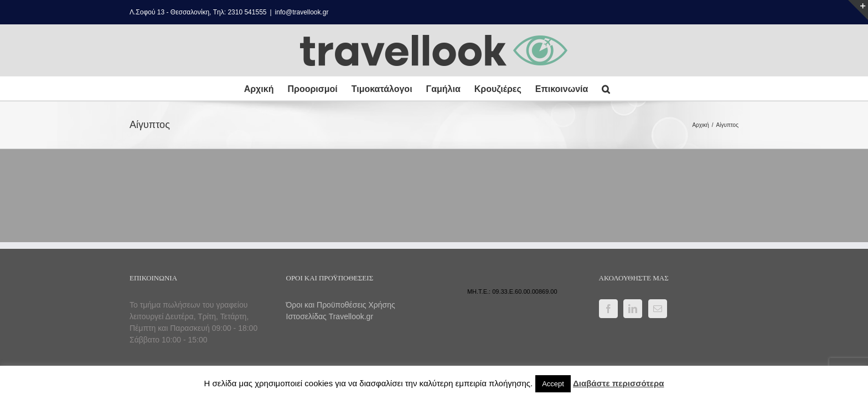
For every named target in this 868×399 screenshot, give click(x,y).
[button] (621, 88)
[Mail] (658, 309)
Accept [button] (553, 384)
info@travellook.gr (302, 12)
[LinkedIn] (633, 309)
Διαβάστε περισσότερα (618, 383)
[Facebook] (608, 309)
